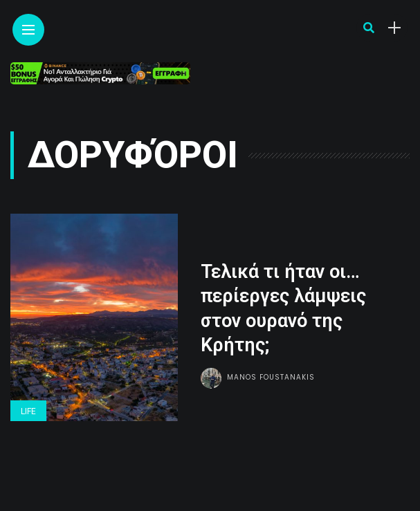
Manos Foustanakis (271, 377)
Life (28, 411)
